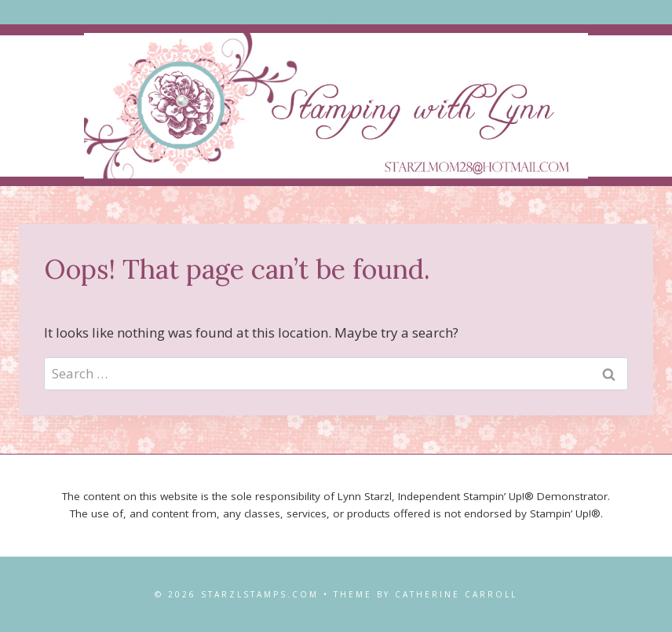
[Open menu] (336, 12)
